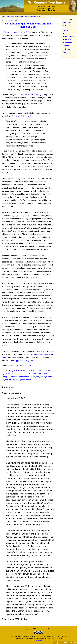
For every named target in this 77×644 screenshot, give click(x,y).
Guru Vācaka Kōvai (19, 374)
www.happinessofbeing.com (21, 360)
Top (57, 643)
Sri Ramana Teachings (47, 2)
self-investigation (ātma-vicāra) (18, 380)
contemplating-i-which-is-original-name (29, 17)
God (8, 374)
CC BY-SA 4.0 (38, 640)
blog (9, 17)
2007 (12, 17)
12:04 (29, 365)
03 (16, 17)
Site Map (73, 643)
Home (4, 17)
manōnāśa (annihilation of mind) (22, 377)
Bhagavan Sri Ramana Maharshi (23, 371)
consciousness (44, 371)
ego (4, 374)
